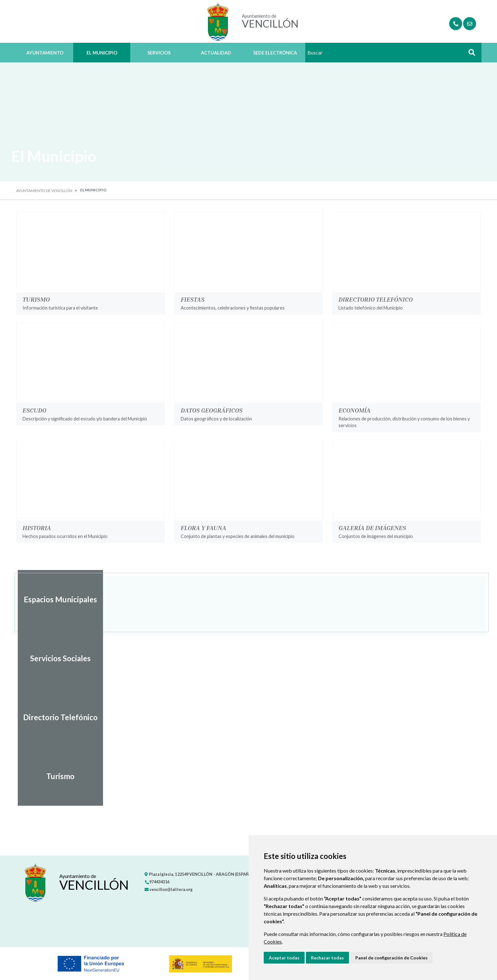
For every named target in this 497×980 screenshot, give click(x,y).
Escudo (34, 410)
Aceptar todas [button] (284, 958)
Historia (37, 528)
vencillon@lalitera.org (169, 889)
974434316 (157, 882)
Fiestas (193, 299)
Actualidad (216, 53)
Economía (355, 410)
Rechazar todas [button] (327, 958)
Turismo (36, 299)
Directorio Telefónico (376, 299)
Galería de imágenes (372, 528)
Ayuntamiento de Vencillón (44, 191)
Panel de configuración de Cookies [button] (391, 958)
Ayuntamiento (45, 53)
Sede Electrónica (275, 53)
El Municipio (102, 53)
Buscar (469, 54)
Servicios (159, 53)
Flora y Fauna (203, 528)
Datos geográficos (212, 410)
